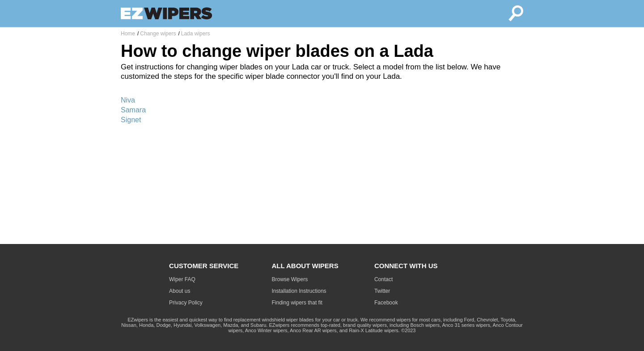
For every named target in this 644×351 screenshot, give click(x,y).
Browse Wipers (290, 279)
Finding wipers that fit (297, 303)
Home (128, 34)
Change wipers (158, 34)
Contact (383, 279)
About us (180, 291)
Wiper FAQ (182, 279)
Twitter (382, 291)
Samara (133, 110)
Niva (128, 100)
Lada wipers (196, 34)
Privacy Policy (186, 303)
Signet (131, 120)
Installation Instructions (299, 291)
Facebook (386, 303)
